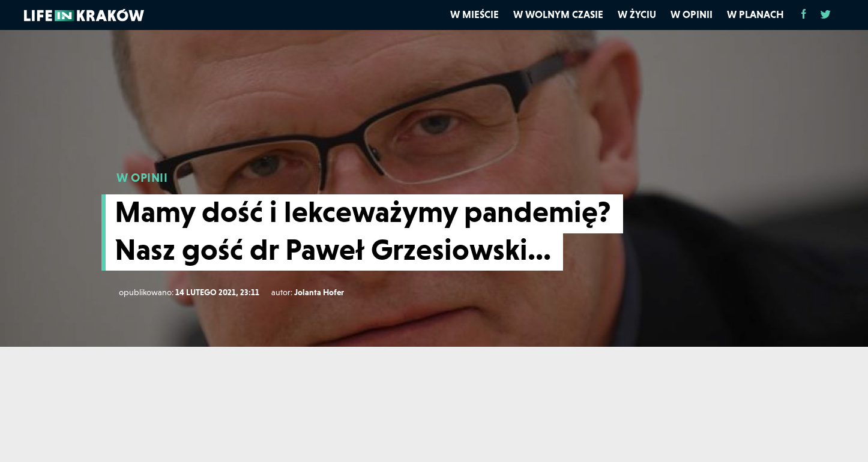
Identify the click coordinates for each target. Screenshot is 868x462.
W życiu (637, 14)
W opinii (692, 14)
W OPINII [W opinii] (142, 178)
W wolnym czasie (558, 14)
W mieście (475, 14)
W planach (755, 14)
